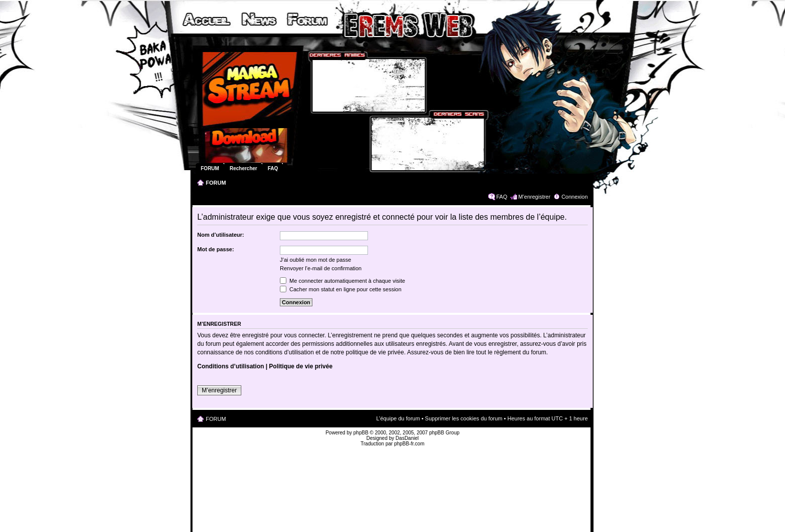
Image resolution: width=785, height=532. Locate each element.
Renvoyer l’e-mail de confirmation (321, 268)
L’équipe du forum (398, 418)
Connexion (574, 197)
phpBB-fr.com (409, 444)
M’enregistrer (534, 197)
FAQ (502, 197)
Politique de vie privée (301, 366)
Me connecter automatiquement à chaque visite (342, 281)
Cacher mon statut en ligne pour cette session (341, 289)
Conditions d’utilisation (231, 366)
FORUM (216, 183)
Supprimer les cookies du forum (464, 418)
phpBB (361, 433)
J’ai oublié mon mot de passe (315, 260)
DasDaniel (407, 438)
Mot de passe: (216, 249)
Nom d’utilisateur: (221, 235)
